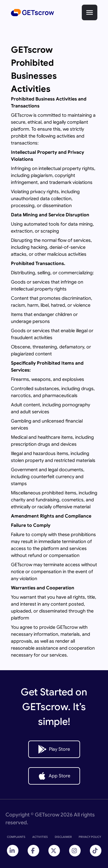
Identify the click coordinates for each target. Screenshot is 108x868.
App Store (54, 776)
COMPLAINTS (16, 837)
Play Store (54, 749)
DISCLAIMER (63, 837)
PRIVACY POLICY (90, 837)
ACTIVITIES (40, 837)
